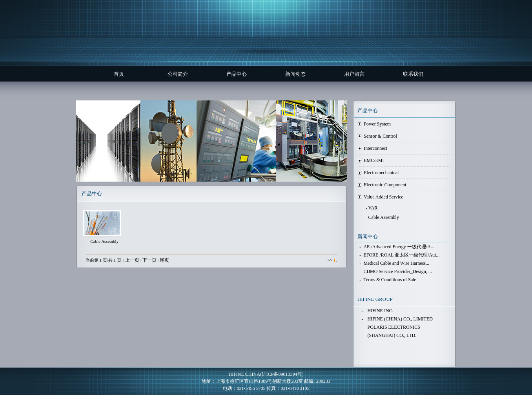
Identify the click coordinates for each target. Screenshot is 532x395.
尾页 (164, 260)
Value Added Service (384, 197)
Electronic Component (385, 185)
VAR (373, 208)
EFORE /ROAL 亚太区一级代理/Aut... (401, 255)
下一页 (149, 260)
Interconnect (375, 148)
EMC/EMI (374, 160)
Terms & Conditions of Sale (390, 280)
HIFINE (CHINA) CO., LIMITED (400, 319)
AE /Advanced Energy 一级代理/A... (399, 247)
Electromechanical (381, 173)
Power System (377, 124)
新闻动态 (295, 74)
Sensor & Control (380, 136)
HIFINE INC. (381, 311)
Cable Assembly (384, 217)
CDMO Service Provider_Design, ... (397, 271)
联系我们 (413, 74)
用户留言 (354, 74)
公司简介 (178, 74)
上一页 (132, 260)
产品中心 (237, 74)
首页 (119, 74)
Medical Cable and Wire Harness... (396, 263)
